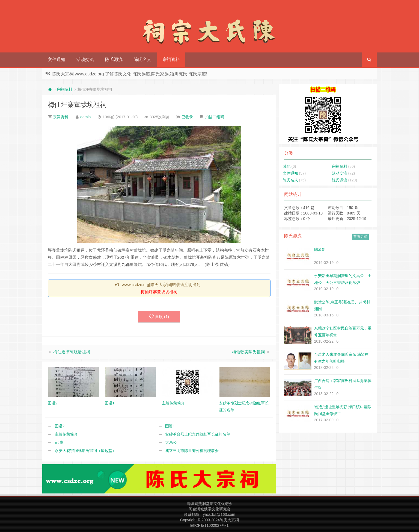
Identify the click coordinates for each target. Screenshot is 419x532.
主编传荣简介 (66, 434)
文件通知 (57, 59)
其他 (287, 166)
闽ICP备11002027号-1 (209, 525)
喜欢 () (159, 317)
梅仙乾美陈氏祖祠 (248, 352)
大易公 (171, 442)
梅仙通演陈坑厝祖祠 (72, 352)
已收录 (187, 117)
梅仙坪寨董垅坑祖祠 (77, 105)
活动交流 (85, 59)
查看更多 (360, 236)
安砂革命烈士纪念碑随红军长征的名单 (198, 434)
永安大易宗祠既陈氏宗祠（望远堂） (85, 451)
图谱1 (170, 426)
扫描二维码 (215, 117)
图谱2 (60, 426)
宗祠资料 (171, 59)
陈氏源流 (114, 59)
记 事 (59, 442)
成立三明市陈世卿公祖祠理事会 (192, 451)
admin (85, 117)
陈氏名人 (142, 59)
